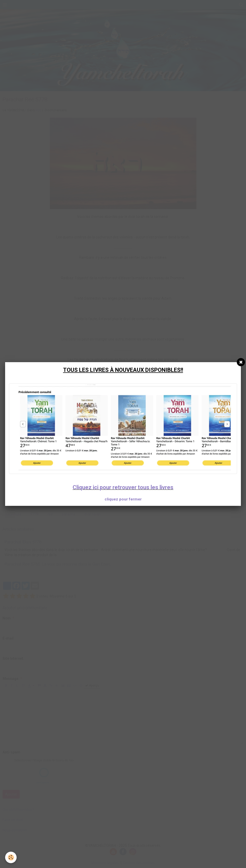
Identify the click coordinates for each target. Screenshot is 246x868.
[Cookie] (11, 857)
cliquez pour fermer (123, 499)
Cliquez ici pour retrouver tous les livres (123, 487)
